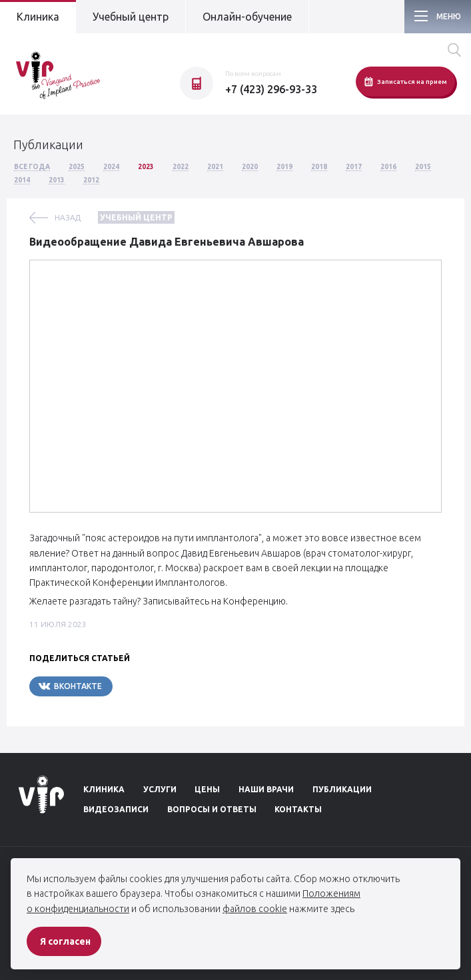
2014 (22, 180)
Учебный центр (131, 17)
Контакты (298, 809)
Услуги (160, 789)
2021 (215, 167)
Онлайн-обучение (247, 17)
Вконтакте (70, 686)
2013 (57, 180)
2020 (250, 167)
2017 (354, 167)
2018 (319, 167)
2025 (77, 167)
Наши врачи (266, 789)
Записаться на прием (405, 82)
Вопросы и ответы (212, 809)
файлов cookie (255, 909)
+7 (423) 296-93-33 (271, 89)
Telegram (153, 686)
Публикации (342, 789)
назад (68, 217)
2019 (284, 167)
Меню (449, 16)
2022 (181, 167)
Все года (32, 167)
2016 (388, 167)
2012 (91, 180)
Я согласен (65, 941)
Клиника (38, 17)
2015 (423, 167)
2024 (111, 167)
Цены (207, 789)
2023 (146, 167)
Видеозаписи (116, 809)
